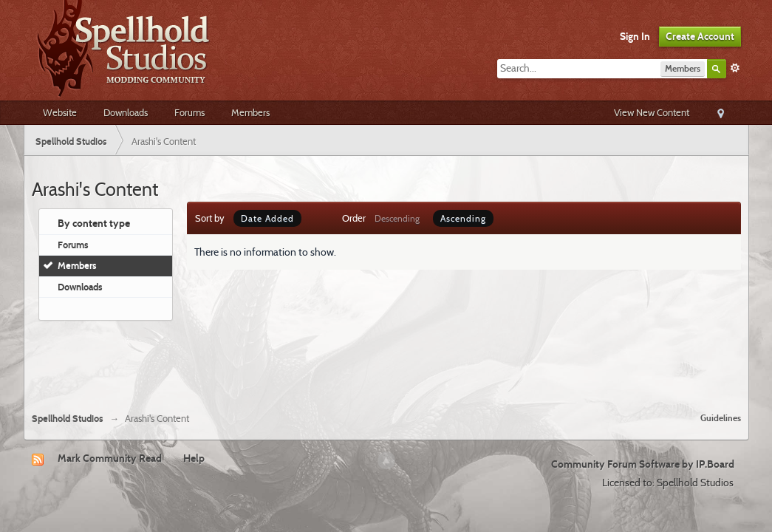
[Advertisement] (386, 361)
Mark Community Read (110, 458)
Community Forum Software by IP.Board (643, 464)
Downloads (126, 112)
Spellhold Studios (68, 419)
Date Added (267, 218)
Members (250, 112)
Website (60, 112)
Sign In (635, 36)
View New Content (652, 112)
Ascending (463, 218)
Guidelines (721, 418)
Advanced (735, 68)
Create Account (700, 36)
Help (194, 458)
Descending (397, 218)
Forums (189, 112)
